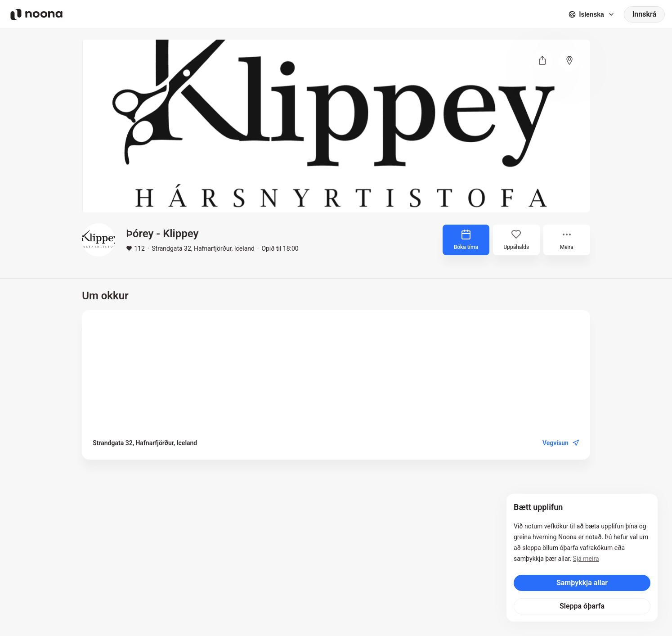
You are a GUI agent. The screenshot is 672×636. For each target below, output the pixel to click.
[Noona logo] (36, 14)
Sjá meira (586, 559)
